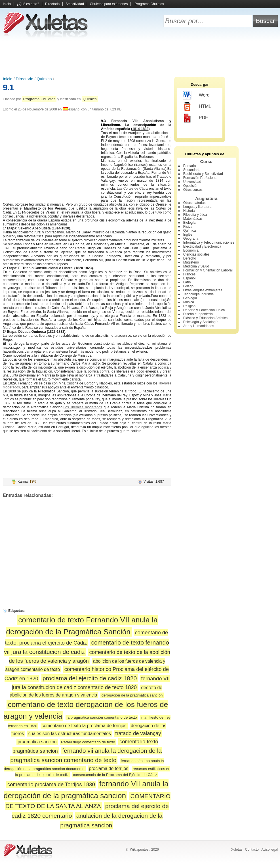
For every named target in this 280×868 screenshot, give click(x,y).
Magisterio (191, 262)
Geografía (191, 239)
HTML (197, 107)
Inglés (188, 235)
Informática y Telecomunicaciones (209, 242)
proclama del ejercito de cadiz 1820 (90, 678)
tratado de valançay (138, 733)
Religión (189, 306)
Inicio (7, 4)
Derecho (190, 258)
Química (44, 79)
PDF (195, 118)
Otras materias (194, 203)
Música (189, 302)
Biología (189, 223)
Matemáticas (193, 219)
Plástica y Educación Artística (206, 318)
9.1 (8, 87)
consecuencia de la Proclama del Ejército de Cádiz (115, 775)
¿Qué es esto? (28, 4)
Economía (191, 250)
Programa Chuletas (149, 4)
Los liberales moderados (83, 407)
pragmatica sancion (37, 742)
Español (189, 278)
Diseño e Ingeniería (198, 314)
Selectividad (75, 4)
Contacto (252, 850)
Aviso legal (270, 850)
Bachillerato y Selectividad (203, 174)
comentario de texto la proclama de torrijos (84, 726)
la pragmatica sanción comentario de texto (102, 717)
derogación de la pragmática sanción (132, 695)
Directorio (52, 4)
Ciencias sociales (196, 254)
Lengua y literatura (197, 207)
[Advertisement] (140, 57)
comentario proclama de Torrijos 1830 (51, 784)
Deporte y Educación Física (204, 310)
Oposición (191, 186)
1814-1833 (140, 129)
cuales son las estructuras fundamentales (70, 734)
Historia (189, 211)
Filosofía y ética (195, 215)
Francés (189, 274)
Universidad (192, 182)
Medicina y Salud (196, 266)
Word (196, 95)
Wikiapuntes (139, 850)
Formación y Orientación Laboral (208, 270)
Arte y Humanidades (199, 326)
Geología (190, 298)
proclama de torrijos (109, 768)
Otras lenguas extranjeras (203, 290)
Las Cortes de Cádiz (132, 189)
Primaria (190, 166)
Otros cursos (193, 190)
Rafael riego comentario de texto (88, 742)
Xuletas (237, 850)
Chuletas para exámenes (109, 4)
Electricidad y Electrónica (202, 246)
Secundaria (192, 170)
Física (188, 227)
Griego (188, 286)
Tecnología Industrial (199, 294)
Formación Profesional (200, 178)
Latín (187, 282)
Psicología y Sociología (201, 322)
